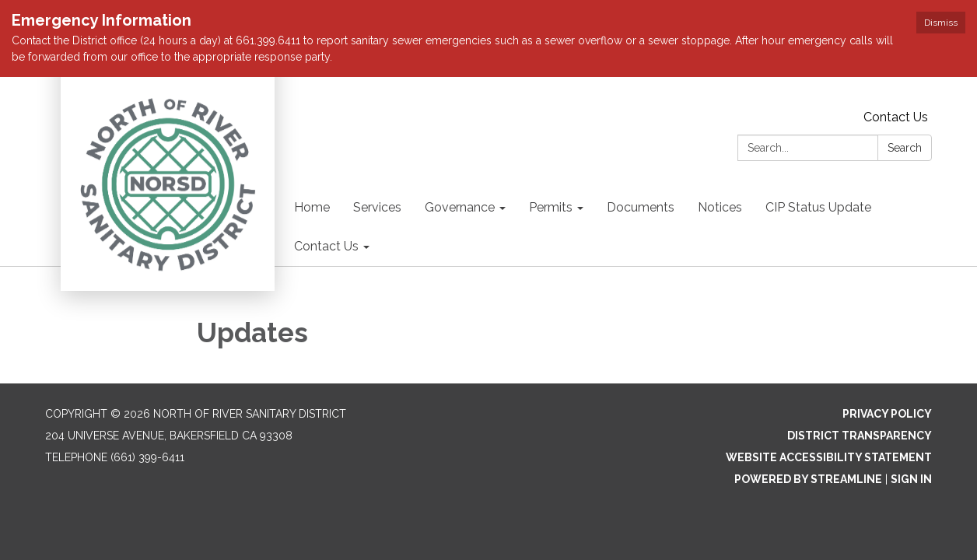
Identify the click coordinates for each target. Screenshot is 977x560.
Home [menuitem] (312, 207)
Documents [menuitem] (641, 207)
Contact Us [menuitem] (326, 246)
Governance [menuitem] (460, 207)
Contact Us (896, 117)
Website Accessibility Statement (829, 457)
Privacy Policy (887, 414)
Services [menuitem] (377, 207)
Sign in (911, 479)
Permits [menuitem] (551, 207)
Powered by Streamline (808, 479)
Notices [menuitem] (720, 207)
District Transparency (860, 436)
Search (905, 148)
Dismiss (941, 23)
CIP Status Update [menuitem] (818, 207)
